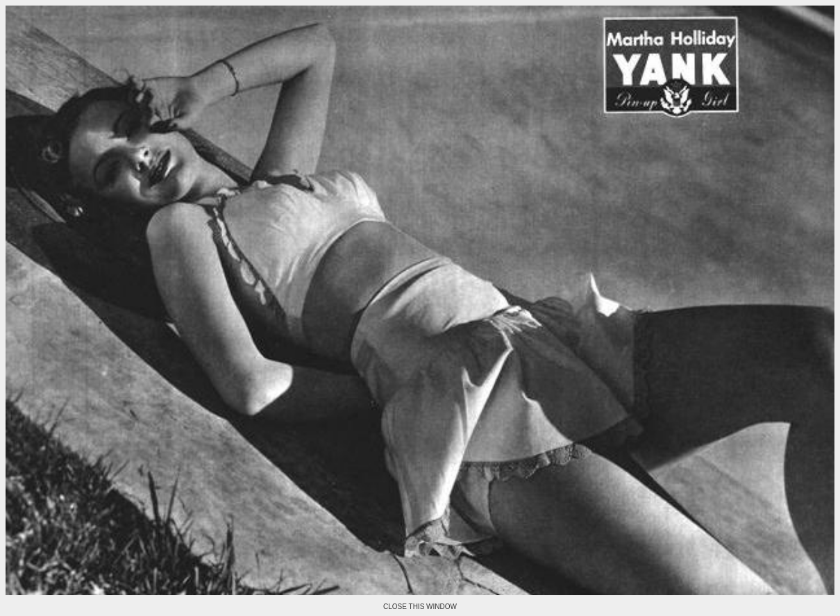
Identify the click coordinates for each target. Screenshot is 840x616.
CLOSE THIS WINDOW (420, 607)
